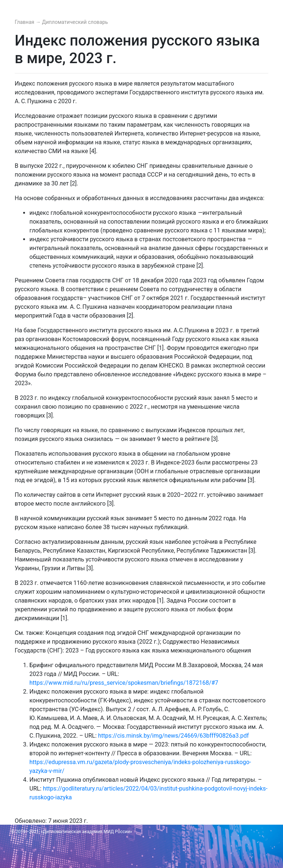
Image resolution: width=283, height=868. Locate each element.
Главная (25, 22)
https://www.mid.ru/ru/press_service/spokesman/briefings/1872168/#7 (124, 683)
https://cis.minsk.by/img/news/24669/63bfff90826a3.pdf (173, 736)
